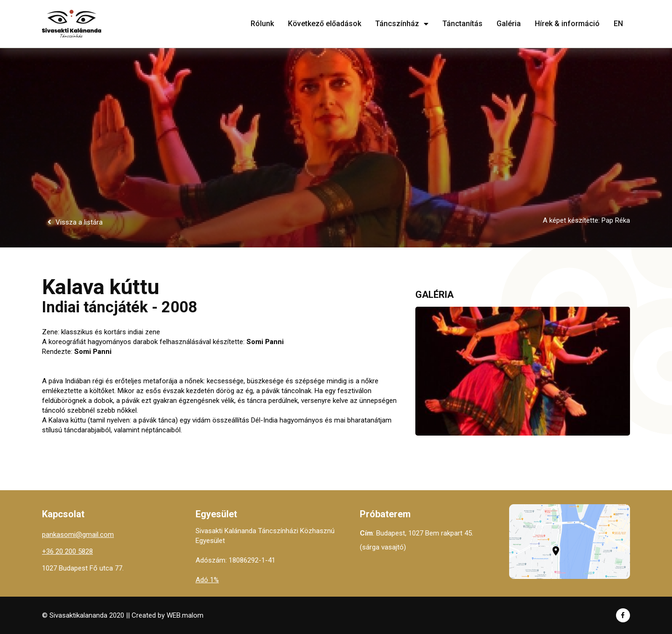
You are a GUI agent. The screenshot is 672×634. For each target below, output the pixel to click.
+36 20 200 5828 (67, 551)
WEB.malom (185, 615)
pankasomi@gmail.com (78, 535)
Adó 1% (207, 580)
